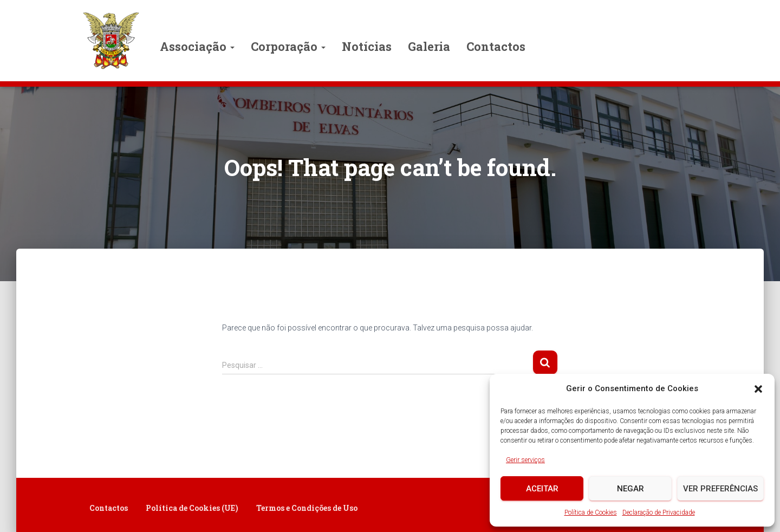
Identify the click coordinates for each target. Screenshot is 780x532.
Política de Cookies (591, 512)
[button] (758, 389)
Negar (630, 489)
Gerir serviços (525, 460)
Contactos (496, 46)
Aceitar (542, 489)
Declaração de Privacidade (659, 512)
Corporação (288, 46)
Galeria (429, 46)
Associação (197, 46)
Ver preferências (720, 489)
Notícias (367, 46)
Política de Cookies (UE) (192, 508)
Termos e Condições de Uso (307, 508)
